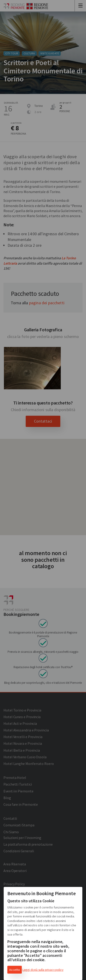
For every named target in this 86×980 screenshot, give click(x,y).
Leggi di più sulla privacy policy (43, 970)
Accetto (15, 970)
